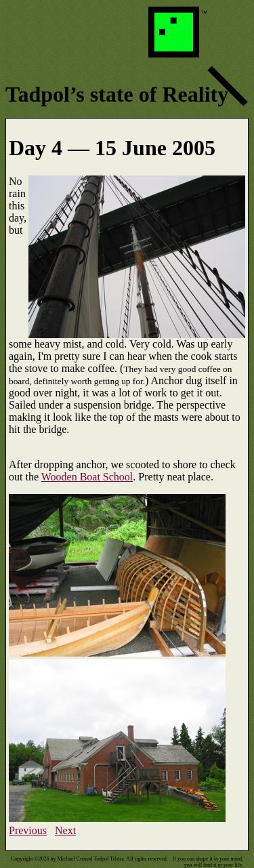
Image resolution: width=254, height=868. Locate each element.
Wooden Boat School (87, 477)
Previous (28, 830)
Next (65, 830)
